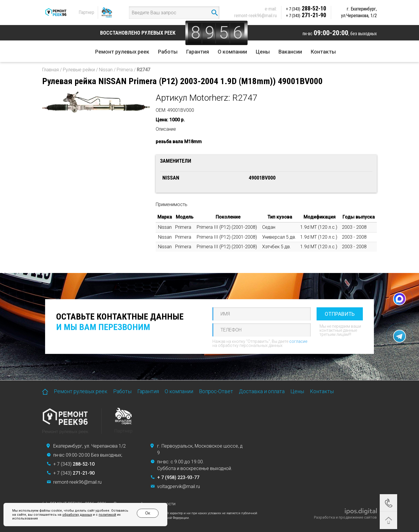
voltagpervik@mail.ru (179, 486)
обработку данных (72, 515)
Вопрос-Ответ (216, 391)
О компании (232, 52)
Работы (168, 52)
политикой (103, 515)
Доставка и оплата (262, 391)
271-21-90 (306, 15)
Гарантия (198, 52)
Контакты (323, 52)
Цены (263, 52)
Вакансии (290, 52)
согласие (298, 341)
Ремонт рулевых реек (122, 52)
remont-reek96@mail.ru (255, 16)
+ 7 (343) (74, 464)
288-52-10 (306, 8)
